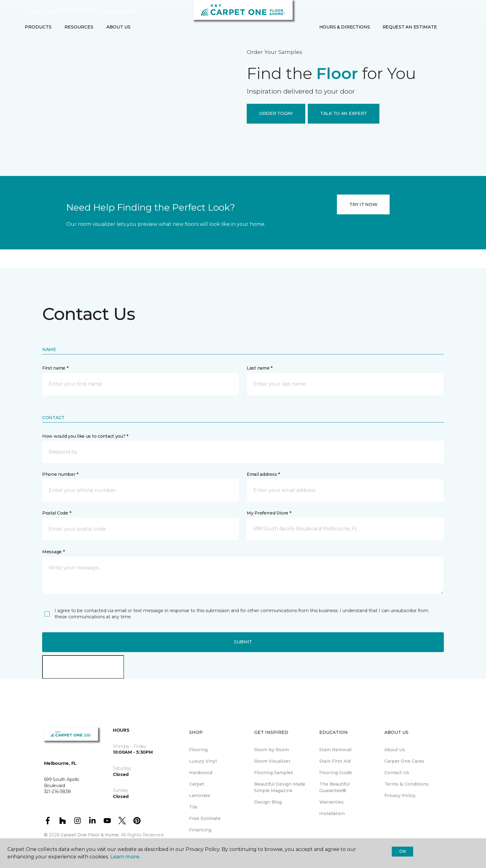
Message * (53, 552)
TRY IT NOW (363, 204)
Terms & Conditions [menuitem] (406, 784)
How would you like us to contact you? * (85, 436)
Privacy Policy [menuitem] (400, 796)
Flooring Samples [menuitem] (274, 773)
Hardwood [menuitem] (201, 773)
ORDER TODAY (276, 113)
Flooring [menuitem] (198, 750)
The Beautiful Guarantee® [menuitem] (334, 787)
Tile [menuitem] (193, 807)
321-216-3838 (120, 11)
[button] (448, 27)
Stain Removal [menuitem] (335, 750)
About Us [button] (118, 27)
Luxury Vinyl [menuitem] (203, 761)
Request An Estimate (410, 27)
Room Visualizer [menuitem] (272, 761)
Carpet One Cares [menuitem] (404, 761)
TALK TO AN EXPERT (344, 113)
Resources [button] (79, 27)
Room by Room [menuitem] (272, 750)
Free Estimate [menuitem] (205, 818)
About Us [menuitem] (395, 750)
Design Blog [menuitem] (268, 802)
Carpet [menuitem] (197, 784)
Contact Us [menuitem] (397, 773)
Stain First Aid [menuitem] (335, 761)
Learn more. (125, 857)
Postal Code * (57, 513)
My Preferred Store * (269, 513)
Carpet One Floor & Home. (90, 835)
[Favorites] (455, 27)
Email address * (263, 474)
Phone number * (60, 474)
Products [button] (38, 27)
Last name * (260, 368)
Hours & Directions (345, 27)
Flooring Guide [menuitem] (336, 773)
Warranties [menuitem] (331, 802)
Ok (402, 851)
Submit (243, 642)
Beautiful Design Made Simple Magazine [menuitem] (280, 787)
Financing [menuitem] (200, 830)
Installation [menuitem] (332, 813)
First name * (55, 368)
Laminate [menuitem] (200, 796)
